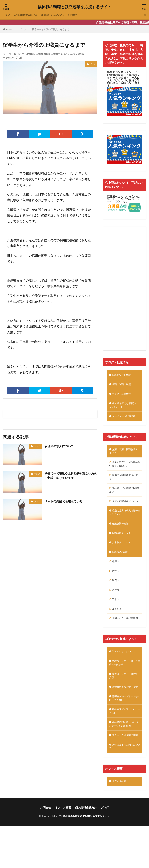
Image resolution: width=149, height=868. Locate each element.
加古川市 (118, 628)
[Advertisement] (125, 289)
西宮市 (116, 588)
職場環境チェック (123, 548)
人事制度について (123, 558)
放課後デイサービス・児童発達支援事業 (124, 688)
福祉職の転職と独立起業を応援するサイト (74, 7)
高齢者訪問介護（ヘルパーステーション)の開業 (125, 759)
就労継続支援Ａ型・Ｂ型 (124, 716)
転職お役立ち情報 (123, 375)
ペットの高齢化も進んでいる (65, 501)
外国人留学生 (77, 54)
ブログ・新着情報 (123, 395)
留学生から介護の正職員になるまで (51, 29)
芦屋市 (116, 608)
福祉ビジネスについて (60, 15)
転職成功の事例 (122, 568)
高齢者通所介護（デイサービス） (124, 745)
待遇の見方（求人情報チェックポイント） (124, 526)
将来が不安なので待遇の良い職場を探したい (124, 469)
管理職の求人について (60, 446)
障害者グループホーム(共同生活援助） (124, 731)
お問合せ (82, 15)
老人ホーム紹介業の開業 (124, 773)
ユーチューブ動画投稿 (126, 420)
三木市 (116, 618)
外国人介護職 (36, 54)
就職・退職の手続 (123, 385)
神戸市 (116, 578)
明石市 (116, 598)
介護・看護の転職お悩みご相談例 (124, 455)
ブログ (23, 29)
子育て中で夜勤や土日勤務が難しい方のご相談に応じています (69, 476)
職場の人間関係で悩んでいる (124, 483)
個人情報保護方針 (86, 849)
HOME (10, 29)
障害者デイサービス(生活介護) (125, 702)
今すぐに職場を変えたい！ (124, 512)
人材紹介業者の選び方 (29, 15)
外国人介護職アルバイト (57, 54)
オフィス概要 (120, 823)
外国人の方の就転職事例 (124, 640)
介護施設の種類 (122, 538)
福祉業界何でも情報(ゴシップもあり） (125, 407)
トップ (7, 15)
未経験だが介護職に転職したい (124, 497)
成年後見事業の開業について (124, 787)
